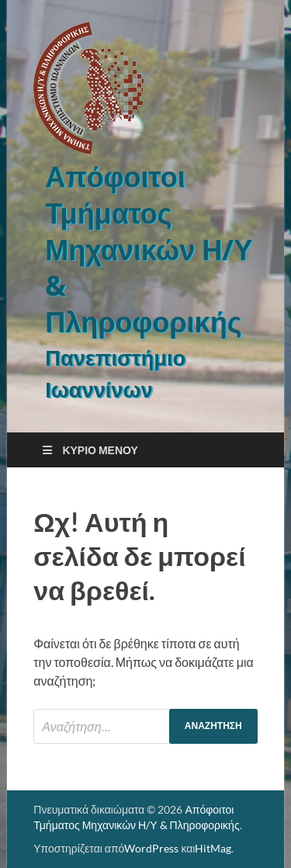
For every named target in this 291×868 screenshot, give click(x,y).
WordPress (151, 848)
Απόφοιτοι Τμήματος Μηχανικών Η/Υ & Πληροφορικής (149, 249)
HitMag (213, 848)
